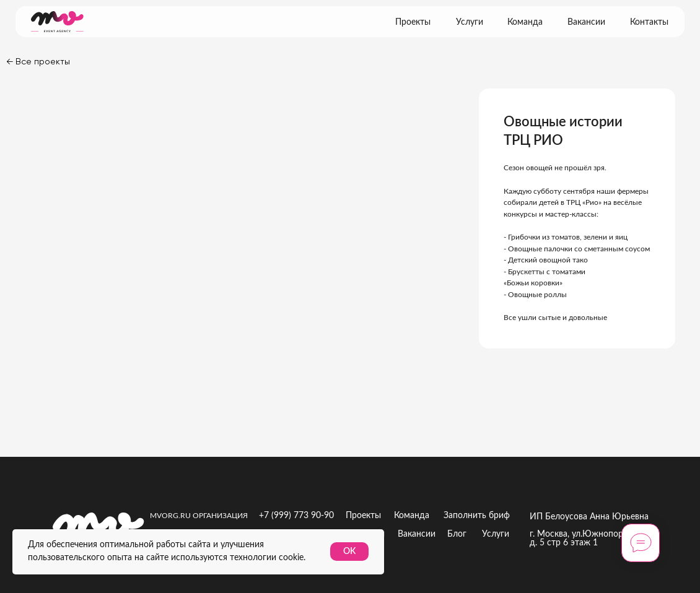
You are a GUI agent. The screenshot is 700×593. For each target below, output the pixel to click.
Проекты (413, 22)
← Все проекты (38, 61)
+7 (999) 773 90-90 (296, 516)
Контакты (649, 22)
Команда (525, 22)
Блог (457, 534)
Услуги (470, 22)
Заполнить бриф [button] (477, 516)
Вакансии (586, 22)
